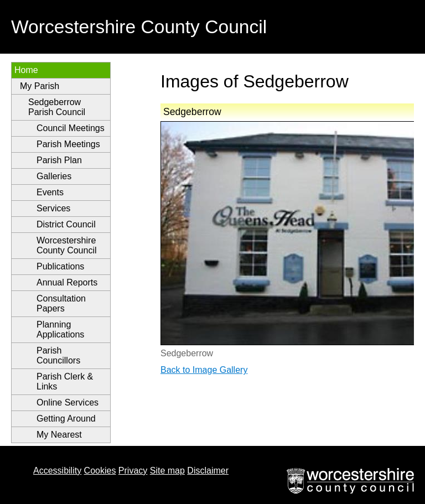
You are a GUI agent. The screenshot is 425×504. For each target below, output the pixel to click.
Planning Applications (60, 329)
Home (26, 70)
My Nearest (59, 435)
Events (50, 192)
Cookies (100, 471)
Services (53, 208)
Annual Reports (67, 282)
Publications (60, 266)
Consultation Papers (61, 303)
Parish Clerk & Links (65, 381)
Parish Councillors (58, 355)
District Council (66, 224)
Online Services (68, 402)
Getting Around (66, 419)
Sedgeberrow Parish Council (57, 107)
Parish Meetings (68, 144)
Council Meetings (71, 128)
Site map (167, 471)
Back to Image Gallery (204, 370)
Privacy (133, 471)
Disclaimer (208, 471)
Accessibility (57, 471)
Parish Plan (59, 160)
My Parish (40, 86)
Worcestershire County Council (67, 245)
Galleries (54, 176)
